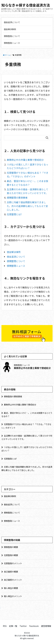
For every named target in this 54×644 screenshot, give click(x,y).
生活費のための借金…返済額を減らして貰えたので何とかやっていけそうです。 (28, 191)
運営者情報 (46, 626)
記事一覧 (13, 626)
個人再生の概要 (11, 588)
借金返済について (12, 22)
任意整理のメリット (13, 563)
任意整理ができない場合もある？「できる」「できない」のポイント (28, 175)
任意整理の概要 (11, 555)
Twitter (23, 626)
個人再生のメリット (13, 596)
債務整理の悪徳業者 (17, 198)
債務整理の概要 (11, 547)
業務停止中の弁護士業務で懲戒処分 (25, 160)
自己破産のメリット (13, 580)
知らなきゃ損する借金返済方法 (26, 5)
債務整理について (12, 36)
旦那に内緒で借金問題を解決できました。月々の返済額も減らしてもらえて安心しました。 (27, 206)
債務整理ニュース (12, 43)
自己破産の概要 (11, 572)
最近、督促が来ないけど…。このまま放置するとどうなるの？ (28, 183)
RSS (5, 626)
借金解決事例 (10, 29)
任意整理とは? (14, 214)
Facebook (34, 626)
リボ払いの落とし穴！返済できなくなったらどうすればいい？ (28, 166)
